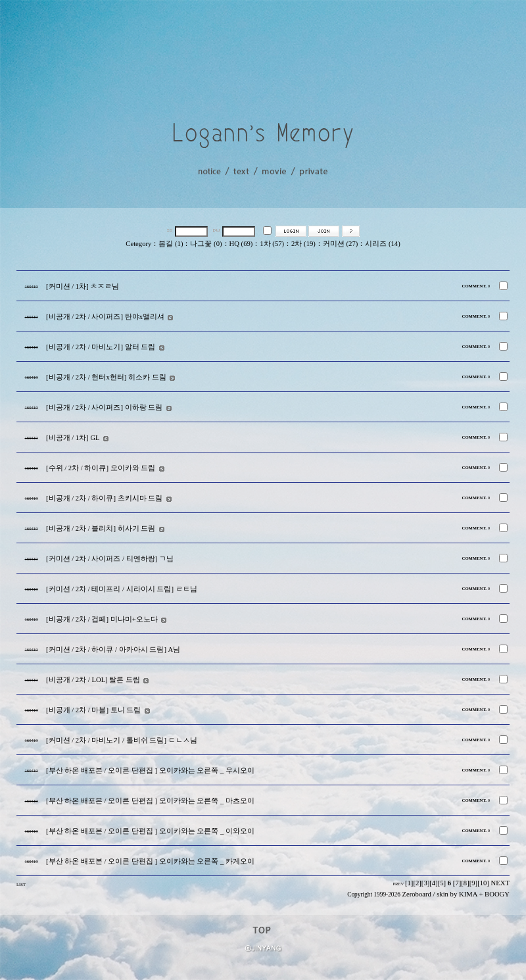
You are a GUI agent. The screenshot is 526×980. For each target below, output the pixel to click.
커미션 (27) (340, 244)
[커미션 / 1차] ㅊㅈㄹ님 (83, 286)
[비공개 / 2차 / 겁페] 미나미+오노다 (102, 619)
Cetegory (138, 244)
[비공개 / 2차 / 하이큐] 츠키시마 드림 (104, 498)
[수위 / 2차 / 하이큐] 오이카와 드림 (101, 468)
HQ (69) (241, 244)
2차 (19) (303, 244)
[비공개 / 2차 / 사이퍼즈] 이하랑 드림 (104, 407)
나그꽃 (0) (206, 244)
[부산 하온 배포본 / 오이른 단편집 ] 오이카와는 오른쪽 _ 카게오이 (150, 861)
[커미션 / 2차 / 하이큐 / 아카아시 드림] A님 (113, 649)
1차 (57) (272, 244)
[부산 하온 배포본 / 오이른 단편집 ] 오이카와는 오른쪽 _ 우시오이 (150, 771)
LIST (21, 884)
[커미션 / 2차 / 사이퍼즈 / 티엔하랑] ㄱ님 (110, 559)
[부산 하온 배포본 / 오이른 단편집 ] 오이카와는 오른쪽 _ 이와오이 (150, 831)
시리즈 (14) (382, 244)
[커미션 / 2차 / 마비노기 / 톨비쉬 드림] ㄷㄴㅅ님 (122, 740)
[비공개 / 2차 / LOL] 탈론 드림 (93, 680)
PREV (398, 884)
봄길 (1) (171, 244)
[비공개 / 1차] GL (73, 438)
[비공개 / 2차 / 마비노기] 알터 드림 (101, 347)
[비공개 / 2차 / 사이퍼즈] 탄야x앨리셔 (105, 317)
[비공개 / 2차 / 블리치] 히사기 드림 (101, 528)
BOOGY (497, 894)
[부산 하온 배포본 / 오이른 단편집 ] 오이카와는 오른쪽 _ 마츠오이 (150, 801)
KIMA (468, 894)
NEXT (500, 883)
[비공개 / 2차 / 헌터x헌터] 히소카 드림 (106, 377)
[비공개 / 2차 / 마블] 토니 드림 (93, 710)
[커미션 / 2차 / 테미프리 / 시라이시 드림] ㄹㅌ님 (122, 589)
